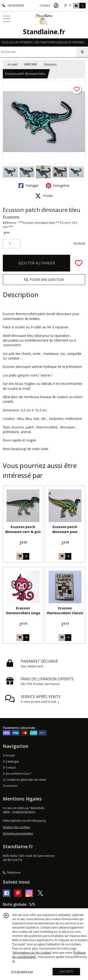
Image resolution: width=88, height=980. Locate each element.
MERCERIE (31, 64)
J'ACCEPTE (66, 972)
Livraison (10, 786)
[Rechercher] (82, 52)
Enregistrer (58, 186)
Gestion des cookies (16, 827)
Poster (44, 196)
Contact (45, 5)
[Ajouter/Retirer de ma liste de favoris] (79, 263)
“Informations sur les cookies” (32, 953)
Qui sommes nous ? (17, 774)
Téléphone (12, 873)
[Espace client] (56, 6)
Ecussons (50, 64)
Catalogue (11, 761)
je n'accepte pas (22, 972)
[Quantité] (12, 244)
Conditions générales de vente (24, 780)
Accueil (12, 64)
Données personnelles (18, 833)
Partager (29, 186)
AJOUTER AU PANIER (37, 263)
